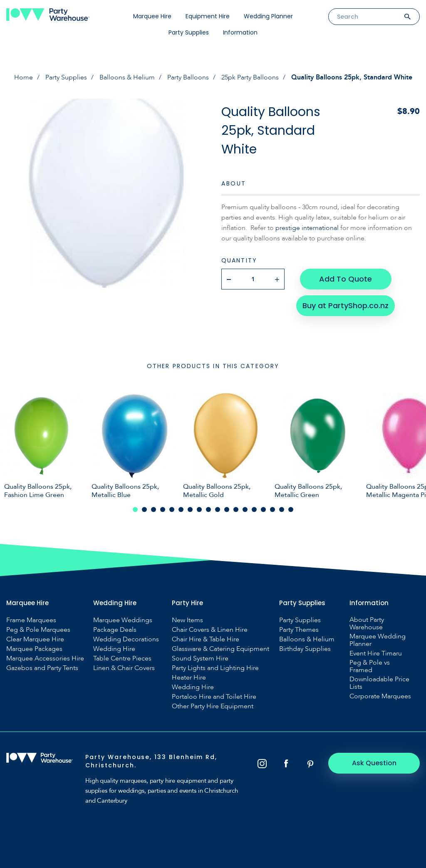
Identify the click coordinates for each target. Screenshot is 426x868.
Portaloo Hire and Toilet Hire (214, 697)
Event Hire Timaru (376, 653)
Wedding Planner (268, 16)
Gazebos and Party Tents (42, 668)
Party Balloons (188, 77)
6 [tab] (181, 509)
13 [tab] (245, 509)
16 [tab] (272, 509)
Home (24, 77)
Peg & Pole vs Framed (370, 666)
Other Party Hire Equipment (213, 706)
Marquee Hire (152, 16)
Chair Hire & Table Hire (206, 639)
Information (240, 32)
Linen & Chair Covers (124, 668)
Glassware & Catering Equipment (220, 649)
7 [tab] (190, 509)
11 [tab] (227, 509)
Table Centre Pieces (122, 658)
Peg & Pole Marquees (38, 630)
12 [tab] (236, 509)
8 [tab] (199, 509)
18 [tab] (291, 509)
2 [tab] (144, 509)
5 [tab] (172, 509)
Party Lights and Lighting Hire (215, 668)
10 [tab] (218, 509)
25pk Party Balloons (250, 77)
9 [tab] (208, 509)
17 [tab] (282, 509)
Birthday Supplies (305, 649)
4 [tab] (163, 509)
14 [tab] (254, 509)
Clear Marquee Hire (35, 639)
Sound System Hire (200, 658)
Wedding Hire (114, 649)
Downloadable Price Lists (379, 683)
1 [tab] (135, 509)
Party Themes (299, 630)
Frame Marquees (31, 620)
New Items (187, 620)
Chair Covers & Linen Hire (210, 630)
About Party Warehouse (367, 623)
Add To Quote (346, 279)
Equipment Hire (208, 16)
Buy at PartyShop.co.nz (346, 305)
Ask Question (374, 763)
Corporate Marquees (380, 696)
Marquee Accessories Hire (45, 658)
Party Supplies (189, 32)
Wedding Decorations (126, 639)
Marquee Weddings (123, 620)
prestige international (307, 228)
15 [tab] (263, 509)
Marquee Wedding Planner (378, 640)
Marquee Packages (34, 649)
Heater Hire (189, 678)
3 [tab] (154, 509)
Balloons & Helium (127, 77)
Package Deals (115, 630)
